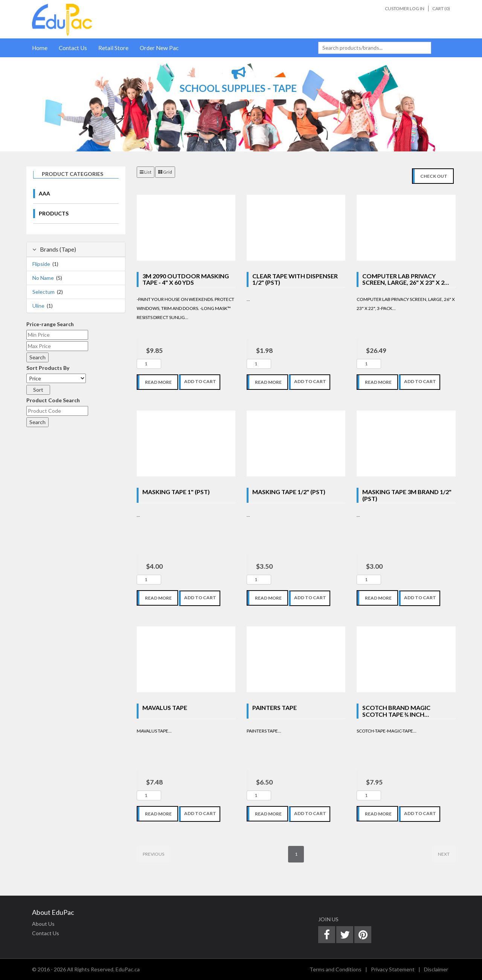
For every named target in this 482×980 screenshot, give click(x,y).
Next (444, 854)
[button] (12, 104)
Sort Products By (48, 368)
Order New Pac (159, 48)
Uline (38, 306)
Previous (153, 854)
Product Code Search (53, 400)
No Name (43, 278)
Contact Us (73, 48)
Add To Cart (200, 381)
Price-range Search (50, 324)
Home (40, 48)
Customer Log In (405, 8)
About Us (43, 924)
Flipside (41, 264)
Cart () (441, 8)
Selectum (43, 292)
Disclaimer (436, 969)
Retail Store (113, 48)
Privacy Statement (393, 969)
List (146, 172)
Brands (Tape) (54, 249)
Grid (165, 172)
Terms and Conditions (336, 969)
